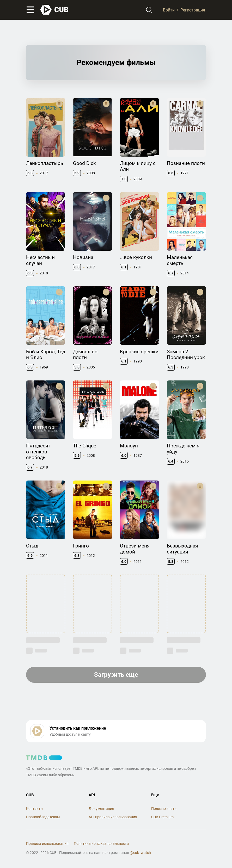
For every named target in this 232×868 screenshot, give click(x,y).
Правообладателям (43, 817)
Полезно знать (164, 809)
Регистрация (193, 10)
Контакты (35, 809)
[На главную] (54, 10)
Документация (101, 809)
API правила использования (113, 817)
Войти (169, 10)
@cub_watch (140, 853)
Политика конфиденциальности (101, 844)
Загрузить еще (116, 675)
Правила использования (47, 844)
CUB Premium (162, 817)
